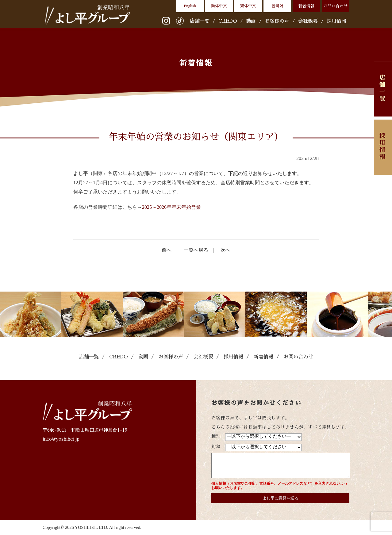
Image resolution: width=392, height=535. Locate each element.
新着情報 (306, 6)
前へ (167, 250)
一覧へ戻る (196, 250)
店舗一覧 (200, 21)
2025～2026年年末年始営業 (171, 207)
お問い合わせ (336, 6)
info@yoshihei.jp (61, 439)
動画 (251, 21)
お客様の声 (277, 21)
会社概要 (308, 21)
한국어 (277, 6)
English (190, 6)
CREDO (228, 21)
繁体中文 (248, 6)
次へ (225, 250)
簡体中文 (219, 6)
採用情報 (336, 21)
